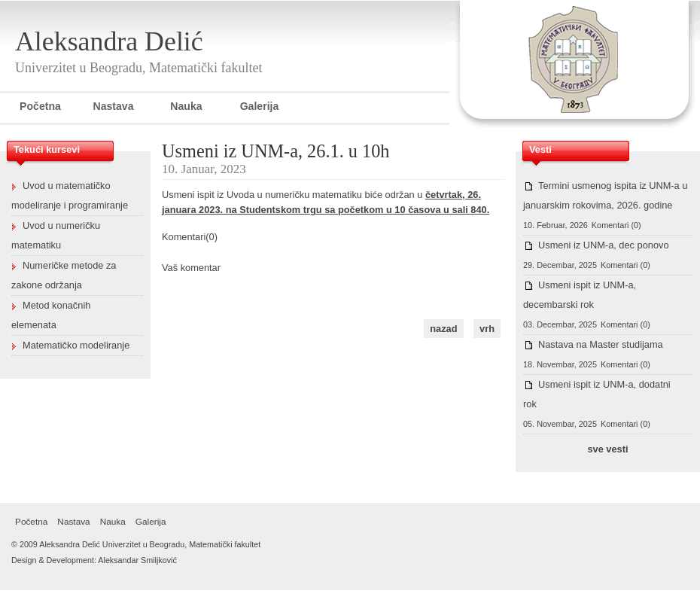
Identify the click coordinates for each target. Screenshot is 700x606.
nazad (443, 329)
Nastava (113, 106)
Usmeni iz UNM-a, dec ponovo (604, 245)
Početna (40, 106)
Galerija (260, 106)
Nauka (186, 106)
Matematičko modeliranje (76, 345)
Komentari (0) (616, 225)
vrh (487, 329)
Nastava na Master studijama (601, 344)
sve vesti (607, 449)
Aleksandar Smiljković (137, 560)
